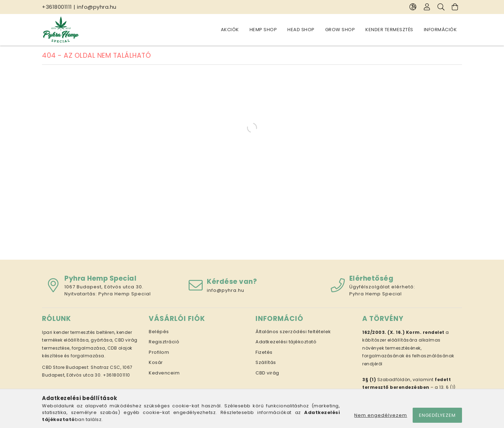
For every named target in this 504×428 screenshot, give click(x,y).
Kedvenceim (164, 373)
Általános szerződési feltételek (293, 332)
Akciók (230, 30)
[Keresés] (441, 7)
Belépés (159, 332)
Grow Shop (340, 30)
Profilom (159, 352)
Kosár (156, 362)
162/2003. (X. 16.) (383, 332)
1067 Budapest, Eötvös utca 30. (104, 287)
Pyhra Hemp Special (125, 294)
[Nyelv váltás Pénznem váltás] (413, 7)
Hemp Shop (263, 30)
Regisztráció (164, 342)
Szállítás (266, 362)
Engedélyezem (437, 415)
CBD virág (267, 373)
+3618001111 (57, 7)
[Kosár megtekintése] (455, 7)
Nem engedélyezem (381, 415)
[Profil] (427, 7)
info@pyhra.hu (97, 7)
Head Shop (301, 30)
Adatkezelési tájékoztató (286, 342)
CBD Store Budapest (65, 367)
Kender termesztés (389, 30)
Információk (440, 30)
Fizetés (264, 352)
